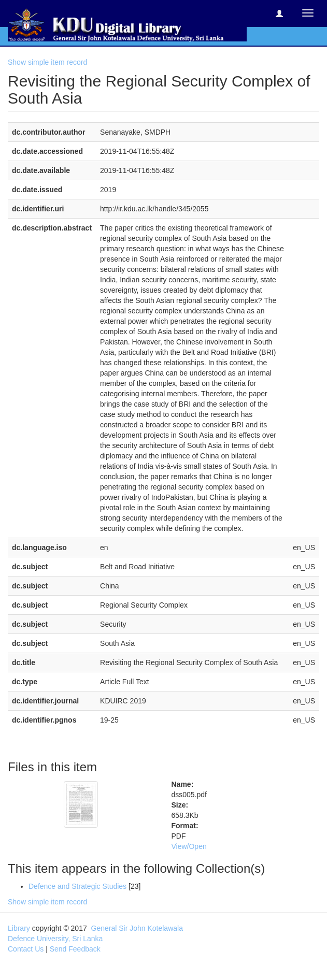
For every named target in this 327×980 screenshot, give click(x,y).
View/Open (189, 846)
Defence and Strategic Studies (77, 886)
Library (19, 928)
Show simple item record (47, 62)
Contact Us (26, 949)
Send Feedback (75, 949)
